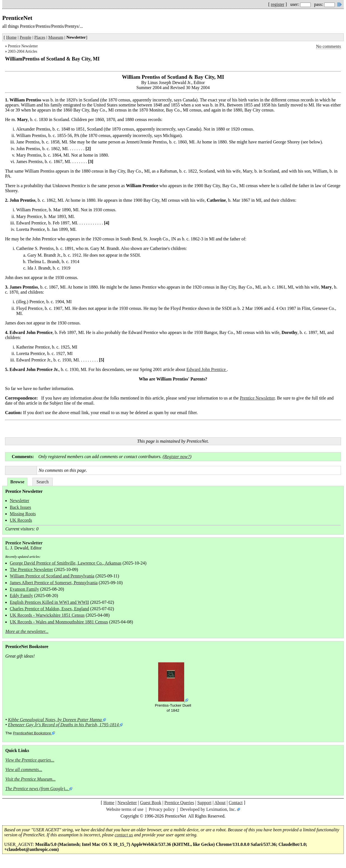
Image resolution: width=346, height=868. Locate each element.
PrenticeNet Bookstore (32, 733)
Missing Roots (23, 514)
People (25, 37)
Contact (236, 803)
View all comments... (24, 770)
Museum (56, 37)
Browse (17, 482)
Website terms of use (125, 809)
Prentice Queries (179, 803)
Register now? (177, 457)
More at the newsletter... (27, 631)
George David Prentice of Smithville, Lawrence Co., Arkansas (66, 563)
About (220, 803)
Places (40, 37)
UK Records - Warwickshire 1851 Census (47, 615)
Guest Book (151, 803)
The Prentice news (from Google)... (37, 789)
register (278, 4)
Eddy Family (21, 596)
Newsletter (19, 501)
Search (43, 482)
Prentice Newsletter (23, 46)
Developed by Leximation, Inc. (208, 809)
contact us (124, 835)
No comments (329, 46)
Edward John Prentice (207, 369)
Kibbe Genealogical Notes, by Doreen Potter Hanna (55, 720)
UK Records (21, 520)
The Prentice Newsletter (31, 569)
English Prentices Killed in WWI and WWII (49, 602)
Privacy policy (162, 809)
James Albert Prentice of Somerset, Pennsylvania (54, 583)
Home (11, 37)
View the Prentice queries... (30, 760)
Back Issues (20, 507)
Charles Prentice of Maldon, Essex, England (49, 609)
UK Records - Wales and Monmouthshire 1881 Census (59, 622)
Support (204, 803)
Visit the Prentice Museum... (31, 779)
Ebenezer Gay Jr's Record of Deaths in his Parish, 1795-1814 (64, 725)
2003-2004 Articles (23, 51)
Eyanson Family (24, 589)
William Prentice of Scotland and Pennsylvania (52, 576)
